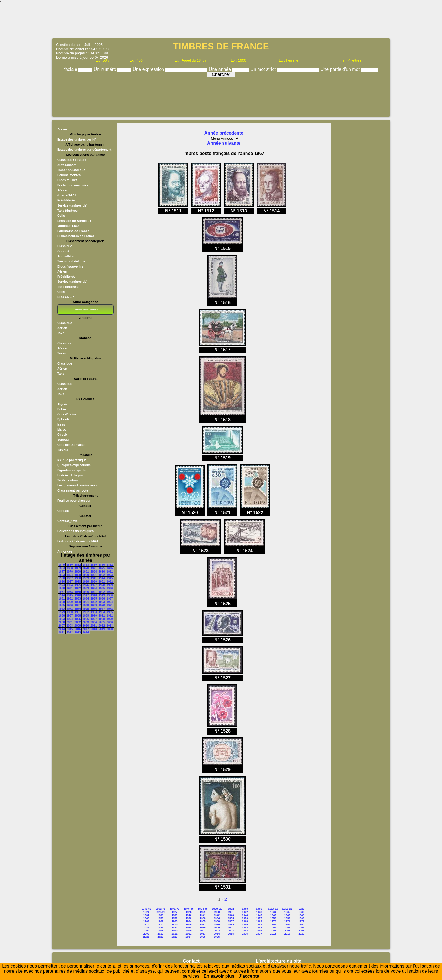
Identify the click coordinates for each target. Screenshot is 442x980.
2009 (78, 626)
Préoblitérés (66, 200)
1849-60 (146, 909)
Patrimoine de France (73, 231)
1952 (70, 599)
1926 (86, 585)
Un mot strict (264, 69)
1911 (94, 578)
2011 (94, 626)
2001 (70, 622)
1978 (110, 609)
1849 (62, 565)
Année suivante (224, 143)
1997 (94, 619)
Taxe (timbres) (68, 211)
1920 (94, 582)
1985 (110, 612)
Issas (61, 424)
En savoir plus (219, 976)
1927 (94, 585)
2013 (110, 626)
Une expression (149, 69)
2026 (217, 937)
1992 (110, 616)
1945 (70, 595)
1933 (86, 588)
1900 (86, 575)
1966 (70, 605)
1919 (86, 582)
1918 (78, 582)
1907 (70, 578)
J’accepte (249, 976)
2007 (62, 626)
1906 (62, 578)
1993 (62, 619)
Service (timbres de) (72, 205)
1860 (102, 565)
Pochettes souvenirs (73, 185)
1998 (102, 619)
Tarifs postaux (68, 480)
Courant (63, 251)
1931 (70, 588)
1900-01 (217, 909)
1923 (62, 585)
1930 (62, 588)
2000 (62, 622)
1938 (70, 592)
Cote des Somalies (71, 445)
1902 (102, 575)
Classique (65, 246)
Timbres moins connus (85, 310)
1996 (86, 619)
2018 (94, 629)
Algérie (63, 404)
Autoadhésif (66, 165)
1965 (62, 605)
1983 (94, 612)
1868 (70, 568)
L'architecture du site (279, 961)
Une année (221, 69)
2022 (70, 632)
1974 (78, 609)
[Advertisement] (221, 21)
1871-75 (175, 909)
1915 (110, 578)
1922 (110, 582)
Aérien (62, 190)
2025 (203, 937)
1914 (102, 578)
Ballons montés (69, 175)
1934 (94, 588)
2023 (78, 632)
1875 (102, 568)
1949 (102, 595)
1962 (94, 602)
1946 (78, 595)
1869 (78, 568)
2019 (102, 629)
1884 (94, 572)
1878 (70, 572)
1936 (110, 588)
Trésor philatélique (71, 170)
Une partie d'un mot (341, 69)
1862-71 (161, 909)
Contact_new (67, 521)
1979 (62, 612)
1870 (86, 568)
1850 (70, 565)
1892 (110, 572)
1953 (78, 599)
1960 (78, 602)
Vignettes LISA (68, 226)
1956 (102, 599)
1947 (86, 595)
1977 (102, 609)
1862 (110, 565)
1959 (70, 602)
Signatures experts (71, 470)
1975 (86, 609)
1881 (86, 572)
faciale (71, 69)
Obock (62, 435)
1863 (62, 568)
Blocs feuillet (67, 180)
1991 (102, 616)
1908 (78, 578)
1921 (102, 582)
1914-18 (273, 909)
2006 (110, 622)
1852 (78, 565)
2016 (78, 629)
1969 (94, 605)
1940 (86, 592)
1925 (78, 585)
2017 (86, 629)
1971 (110, 605)
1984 (102, 612)
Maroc (62, 429)
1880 (78, 572)
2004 (94, 622)
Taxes (62, 353)
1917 (70, 582)
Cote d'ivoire (67, 414)
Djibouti (63, 419)
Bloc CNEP (65, 297)
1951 (62, 599)
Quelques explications (74, 465)
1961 (86, 602)
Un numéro (106, 69)
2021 (62, 632)
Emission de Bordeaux (74, 221)
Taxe (61, 333)
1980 (70, 612)
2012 (102, 626)
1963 (102, 602)
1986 (62, 616)
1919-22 (287, 909)
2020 (110, 629)
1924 (70, 585)
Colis (61, 216)
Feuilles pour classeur (74, 501)
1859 (94, 565)
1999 (110, 619)
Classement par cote (73, 490)
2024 (86, 632)
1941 (94, 592)
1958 (62, 602)
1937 (62, 592)
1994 (70, 619)
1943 (110, 592)
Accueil (63, 129)
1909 (86, 578)
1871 (94, 568)
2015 (70, 629)
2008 (70, 626)
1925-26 (161, 912)
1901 (94, 575)
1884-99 (203, 909)
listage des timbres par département (84, 150)
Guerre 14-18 (67, 195)
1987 (70, 616)
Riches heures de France (76, 236)
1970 (102, 605)
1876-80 (189, 909)
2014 (62, 629)
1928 (102, 585)
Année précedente (224, 133)
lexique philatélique (72, 460)
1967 (78, 605)
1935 (102, 588)
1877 (62, 572)
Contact (63, 511)
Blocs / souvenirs (70, 266)
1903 (110, 575)
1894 (70, 575)
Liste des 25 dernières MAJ (78, 541)
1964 (110, 602)
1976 (94, 609)
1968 (86, 605)
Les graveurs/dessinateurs (77, 485)
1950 (110, 595)
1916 (62, 582)
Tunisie (63, 450)
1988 (78, 616)
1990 (94, 616)
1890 (102, 572)
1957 (110, 599)
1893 (62, 575)
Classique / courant (72, 160)
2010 (86, 626)
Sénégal (63, 440)
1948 (94, 595)
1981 (78, 612)
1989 (86, 616)
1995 (78, 619)
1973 (70, 609)
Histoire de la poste (72, 475)
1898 (78, 575)
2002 (78, 622)
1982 (86, 612)
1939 (78, 592)
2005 (102, 622)
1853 (86, 565)
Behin (62, 409)
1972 (62, 609)
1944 (62, 595)
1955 (94, 599)
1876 (110, 568)
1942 (102, 592)
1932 (78, 588)
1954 (86, 599)
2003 (86, 622)
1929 (110, 585)
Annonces (65, 551)
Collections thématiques (75, 531)
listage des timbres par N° (77, 139)
